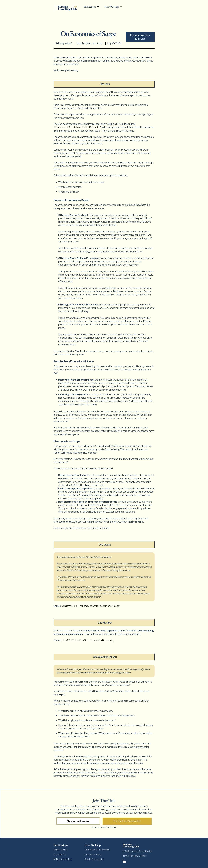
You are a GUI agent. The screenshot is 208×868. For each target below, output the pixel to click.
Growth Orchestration (94, 859)
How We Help (112, 7)
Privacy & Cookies (138, 856)
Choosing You (60, 854)
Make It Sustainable (62, 859)
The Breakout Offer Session (97, 850)
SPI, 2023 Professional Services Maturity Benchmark (88, 640)
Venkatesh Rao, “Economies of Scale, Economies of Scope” (91, 606)
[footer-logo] (139, 846)
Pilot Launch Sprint (93, 854)
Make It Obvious (61, 850)
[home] (67, 7)
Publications (90, 7)
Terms (126, 856)
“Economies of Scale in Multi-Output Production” (77, 127)
